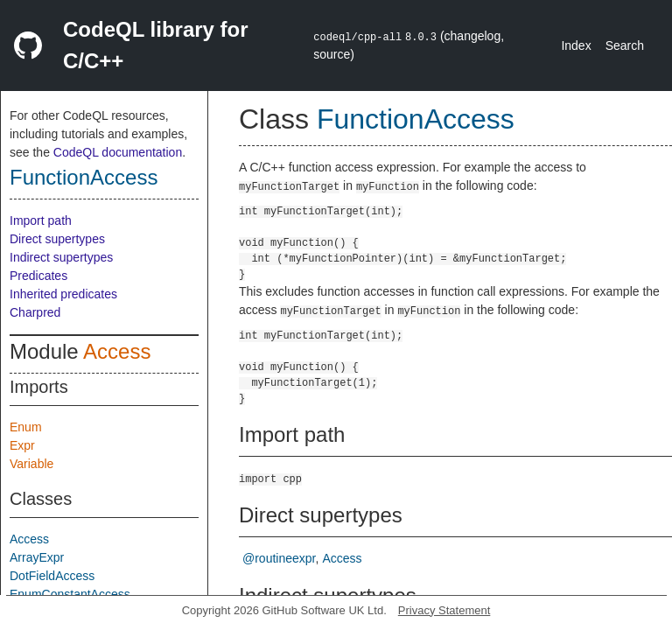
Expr (22, 445)
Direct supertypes (57, 239)
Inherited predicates (63, 294)
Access (117, 351)
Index (576, 45)
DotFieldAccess (52, 576)
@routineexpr (279, 558)
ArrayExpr (37, 557)
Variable (31, 464)
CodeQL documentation (118, 152)
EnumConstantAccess (70, 594)
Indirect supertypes (61, 257)
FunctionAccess (84, 177)
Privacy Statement (444, 610)
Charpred (35, 312)
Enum (26, 427)
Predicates (38, 276)
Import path (41, 220)
